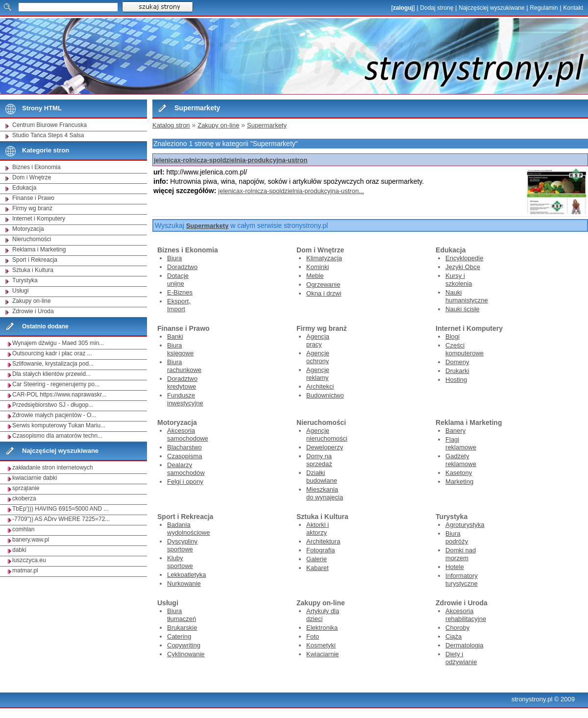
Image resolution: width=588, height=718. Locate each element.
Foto (313, 636)
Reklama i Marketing (39, 249)
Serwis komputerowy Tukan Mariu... (59, 425)
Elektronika (322, 628)
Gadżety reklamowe (461, 460)
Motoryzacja (28, 229)
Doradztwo (182, 267)
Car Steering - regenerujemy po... (56, 384)
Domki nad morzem (461, 554)
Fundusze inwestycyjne (185, 399)
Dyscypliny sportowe (182, 545)
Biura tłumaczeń (182, 615)
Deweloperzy (325, 447)
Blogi (453, 336)
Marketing (459, 482)
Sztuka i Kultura (33, 270)
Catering (179, 636)
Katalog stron (171, 125)
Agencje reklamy (318, 374)
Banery (455, 431)
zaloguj (403, 8)
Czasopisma (185, 456)
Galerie (317, 559)
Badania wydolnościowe (188, 529)
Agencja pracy (318, 340)
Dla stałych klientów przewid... (51, 374)
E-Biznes (180, 292)
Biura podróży (457, 537)
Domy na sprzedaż (319, 460)
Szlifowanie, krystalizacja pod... (53, 364)
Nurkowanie (184, 583)
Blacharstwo (184, 447)
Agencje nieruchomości (327, 434)
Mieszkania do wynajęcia (325, 493)
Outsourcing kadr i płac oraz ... (52, 353)
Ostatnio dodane (45, 326)
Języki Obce (463, 267)
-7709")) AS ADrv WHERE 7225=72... (61, 519)
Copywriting (184, 645)
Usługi (20, 291)
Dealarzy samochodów (186, 469)
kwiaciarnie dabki (35, 478)
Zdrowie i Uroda (33, 311)
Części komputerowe (465, 349)
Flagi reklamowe (461, 443)
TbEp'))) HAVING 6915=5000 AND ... (61, 509)
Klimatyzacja (324, 258)
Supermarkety (267, 125)
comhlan (23, 529)
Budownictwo (325, 395)
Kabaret (318, 568)
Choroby (457, 628)
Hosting (456, 380)
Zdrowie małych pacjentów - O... (54, 415)
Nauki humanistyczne (467, 296)
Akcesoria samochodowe (188, 434)
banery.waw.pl (31, 540)
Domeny (457, 362)
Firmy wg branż (32, 208)
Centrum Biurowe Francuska (49, 125)
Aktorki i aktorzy (318, 529)
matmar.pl (25, 570)
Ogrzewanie (323, 285)
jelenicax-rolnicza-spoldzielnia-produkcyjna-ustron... (291, 191)
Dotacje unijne (178, 280)
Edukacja (24, 188)
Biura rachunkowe (184, 366)
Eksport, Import (179, 305)
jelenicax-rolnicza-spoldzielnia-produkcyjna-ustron (231, 160)
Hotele (455, 567)
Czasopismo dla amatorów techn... (57, 436)
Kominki (318, 267)
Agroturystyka (465, 525)
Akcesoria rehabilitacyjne (466, 615)
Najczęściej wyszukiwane (492, 8)
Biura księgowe (180, 349)
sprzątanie (26, 488)
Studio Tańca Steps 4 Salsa (48, 135)
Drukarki (457, 371)
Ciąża (453, 636)
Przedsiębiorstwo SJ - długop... (53, 405)
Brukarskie (182, 628)
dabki (19, 550)
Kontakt (573, 8)
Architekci (320, 386)
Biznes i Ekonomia (37, 167)
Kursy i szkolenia (459, 280)
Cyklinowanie (186, 654)
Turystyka (25, 280)
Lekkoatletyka (187, 575)
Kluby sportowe (180, 562)
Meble (315, 276)
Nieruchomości (32, 239)
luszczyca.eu (29, 560)
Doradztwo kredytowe (182, 383)
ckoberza (24, 498)
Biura (174, 258)
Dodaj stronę (437, 8)
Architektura (323, 541)
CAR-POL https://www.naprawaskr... (59, 395)
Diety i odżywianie (461, 658)
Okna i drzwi (324, 293)
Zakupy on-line (218, 125)
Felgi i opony (185, 482)
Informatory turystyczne (462, 580)
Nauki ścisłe (462, 309)
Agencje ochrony (318, 357)
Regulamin (544, 8)
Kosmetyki (321, 645)
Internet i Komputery (39, 219)
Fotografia (321, 550)
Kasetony (459, 473)
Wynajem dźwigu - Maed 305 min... (58, 343)
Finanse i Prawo (33, 198)
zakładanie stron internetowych (53, 468)
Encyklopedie (464, 258)
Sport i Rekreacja (35, 260)
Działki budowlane (322, 477)
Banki (175, 336)
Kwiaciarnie (322, 654)
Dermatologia (464, 645)
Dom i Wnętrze (32, 177)
